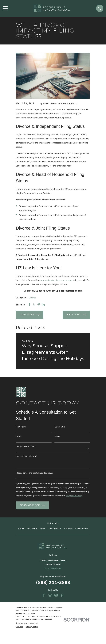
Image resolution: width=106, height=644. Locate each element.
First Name (21, 427)
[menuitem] (19, 632)
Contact (68, 534)
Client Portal (82, 534)
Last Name (60, 427)
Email (57, 437)
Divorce (32, 298)
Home (21, 534)
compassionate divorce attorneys (56, 280)
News (43, 534)
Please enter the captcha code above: (34, 473)
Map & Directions (53, 574)
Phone (19, 437)
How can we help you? (27, 456)
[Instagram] (56, 601)
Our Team (32, 534)
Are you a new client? (26, 447)
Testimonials (55, 534)
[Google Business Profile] (50, 601)
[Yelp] (62, 601)
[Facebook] (44, 601)
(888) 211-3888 (53, 588)
